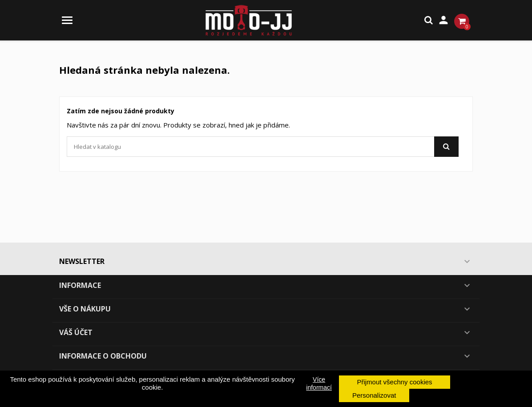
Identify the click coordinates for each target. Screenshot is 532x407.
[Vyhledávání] (263, 147)
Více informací (319, 383)
